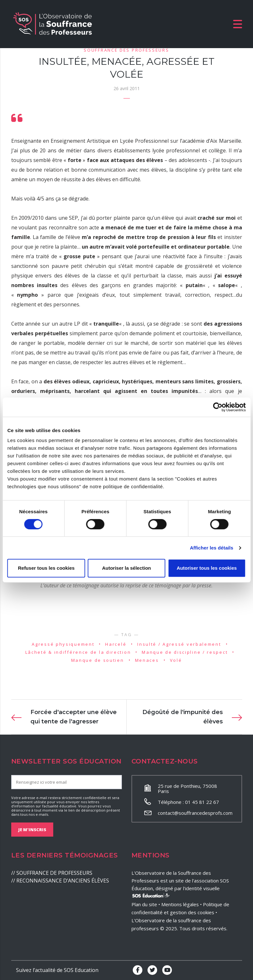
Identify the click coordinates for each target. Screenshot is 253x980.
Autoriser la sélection (126, 568)
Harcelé (116, 644)
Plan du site (144, 904)
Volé (176, 660)
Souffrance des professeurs (126, 50)
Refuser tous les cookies (46, 568)
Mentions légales (180, 904)
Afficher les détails (211, 548)
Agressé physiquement (63, 644)
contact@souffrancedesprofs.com (195, 813)
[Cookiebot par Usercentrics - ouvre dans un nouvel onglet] (218, 407)
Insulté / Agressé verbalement (179, 644)
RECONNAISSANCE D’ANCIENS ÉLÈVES (63, 881)
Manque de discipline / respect (185, 652)
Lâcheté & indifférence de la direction (78, 652)
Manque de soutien (98, 660)
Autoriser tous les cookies (207, 568)
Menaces (147, 660)
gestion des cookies (192, 912)
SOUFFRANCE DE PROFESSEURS (54, 873)
